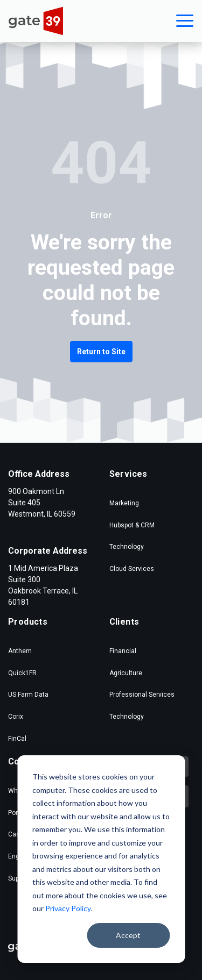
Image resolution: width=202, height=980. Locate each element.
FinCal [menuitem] (17, 739)
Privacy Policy (68, 908)
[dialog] (101, 859)
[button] (185, 21)
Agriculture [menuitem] (126, 673)
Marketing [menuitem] (124, 503)
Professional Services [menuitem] (142, 695)
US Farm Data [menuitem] (28, 695)
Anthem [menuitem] (20, 651)
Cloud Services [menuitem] (132, 569)
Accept (128, 935)
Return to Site (101, 352)
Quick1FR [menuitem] (22, 673)
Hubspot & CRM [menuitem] (132, 525)
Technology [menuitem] (127, 547)
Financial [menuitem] (123, 651)
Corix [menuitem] (16, 717)
